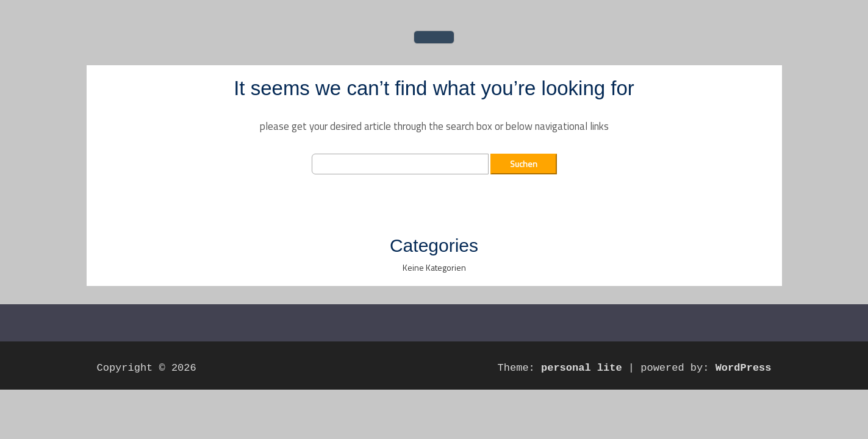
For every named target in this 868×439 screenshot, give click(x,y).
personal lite (582, 368)
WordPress (744, 368)
